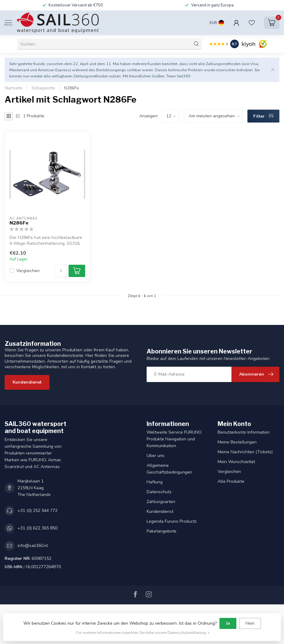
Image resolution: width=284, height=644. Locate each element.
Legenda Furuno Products (172, 521)
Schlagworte (43, 88)
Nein (250, 623)
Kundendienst (27, 382)
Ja (228, 623)
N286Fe (72, 88)
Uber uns (156, 456)
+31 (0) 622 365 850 (37, 528)
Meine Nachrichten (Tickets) (245, 452)
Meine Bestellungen (237, 442)
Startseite (14, 88)
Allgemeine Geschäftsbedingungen (169, 469)
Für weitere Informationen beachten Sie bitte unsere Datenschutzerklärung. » (143, 632)
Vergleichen (28, 271)
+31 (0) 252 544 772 (37, 511)
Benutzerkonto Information (244, 432)
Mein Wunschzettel (236, 462)
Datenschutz (159, 492)
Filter (263, 116)
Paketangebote (162, 531)
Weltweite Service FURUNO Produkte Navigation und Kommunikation (174, 439)
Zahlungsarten (161, 502)
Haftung (155, 482)
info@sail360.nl (33, 546)
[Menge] (61, 271)
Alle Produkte (231, 481)
